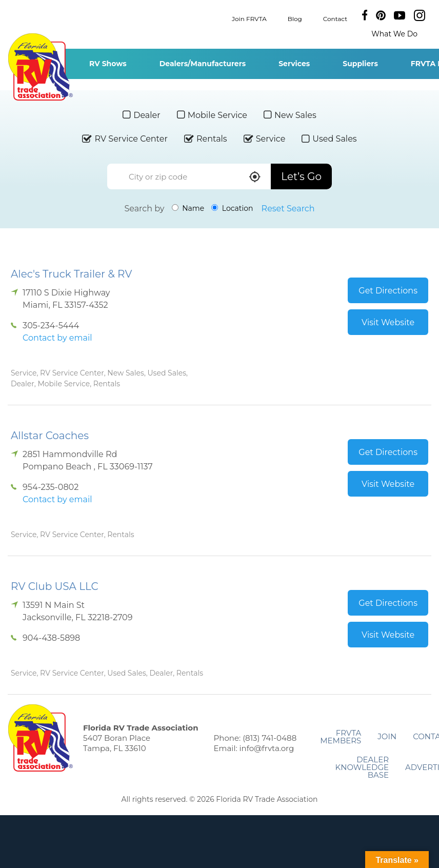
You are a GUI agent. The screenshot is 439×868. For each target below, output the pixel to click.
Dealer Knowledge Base (362, 767)
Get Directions (388, 291)
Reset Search (288, 209)
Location (232, 208)
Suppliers (360, 64)
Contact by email (57, 338)
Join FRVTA (249, 18)
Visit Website (388, 322)
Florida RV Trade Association (40, 67)
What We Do (394, 34)
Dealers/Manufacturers (203, 64)
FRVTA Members (341, 737)
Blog (295, 18)
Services (294, 64)
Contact (335, 18)
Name (188, 208)
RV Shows (108, 64)
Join (387, 736)
